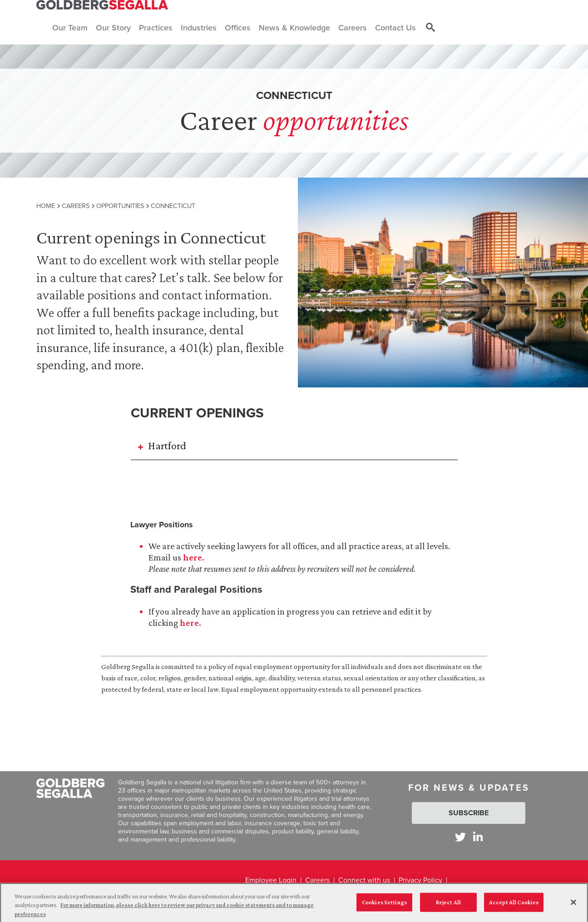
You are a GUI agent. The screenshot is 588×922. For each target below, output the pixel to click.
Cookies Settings (384, 905)
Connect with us (364, 880)
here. (194, 557)
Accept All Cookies (514, 905)
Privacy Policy (420, 880)
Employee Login (271, 880)
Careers (76, 206)
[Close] (573, 905)
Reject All (448, 905)
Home (46, 206)
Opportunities (120, 206)
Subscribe (469, 813)
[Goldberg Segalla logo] (102, 5)
